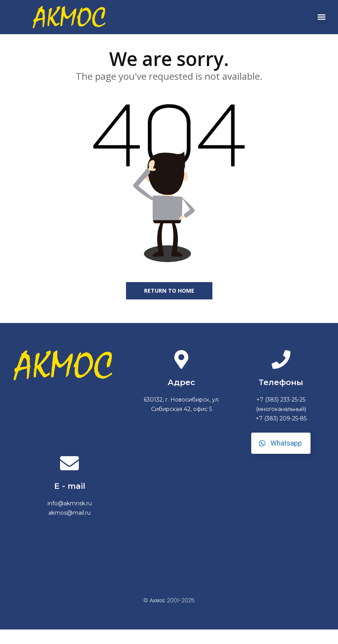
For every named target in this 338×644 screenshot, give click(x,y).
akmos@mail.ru (69, 527)
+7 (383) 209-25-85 (281, 432)
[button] (321, 17)
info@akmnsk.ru (70, 518)
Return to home (169, 304)
